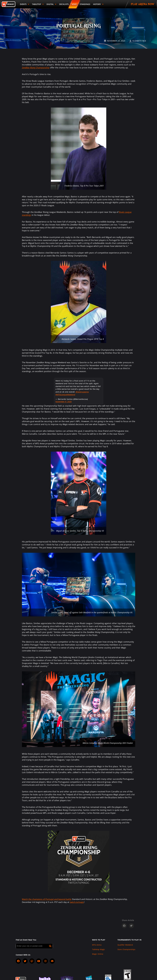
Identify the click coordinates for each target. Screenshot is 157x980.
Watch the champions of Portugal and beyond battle (47, 899)
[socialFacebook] (18, 961)
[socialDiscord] (52, 961)
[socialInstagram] (45, 961)
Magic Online (98, 954)
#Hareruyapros (82, 392)
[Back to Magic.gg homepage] (8, 4)
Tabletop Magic (99, 949)
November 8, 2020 (64, 402)
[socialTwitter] (25, 961)
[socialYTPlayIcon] (39, 961)
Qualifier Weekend (125, 945)
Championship (36, 68)
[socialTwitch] (32, 961)
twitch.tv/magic (77, 902)
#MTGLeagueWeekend (65, 394)
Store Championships (126, 949)
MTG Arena (97, 945)
